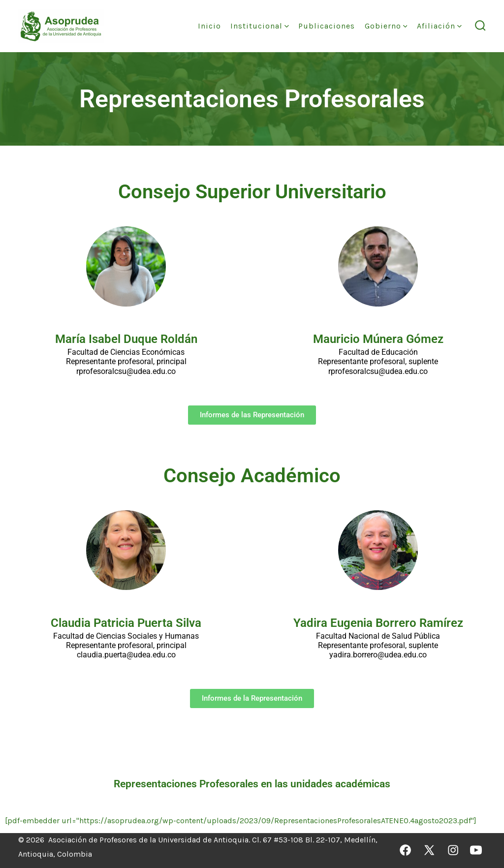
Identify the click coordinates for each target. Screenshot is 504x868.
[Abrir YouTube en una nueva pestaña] (476, 850)
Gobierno (386, 26)
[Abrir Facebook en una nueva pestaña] (405, 850)
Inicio (209, 26)
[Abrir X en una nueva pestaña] (429, 850)
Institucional (260, 26)
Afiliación (439, 26)
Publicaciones (327, 26)
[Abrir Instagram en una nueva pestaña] (453, 850)
